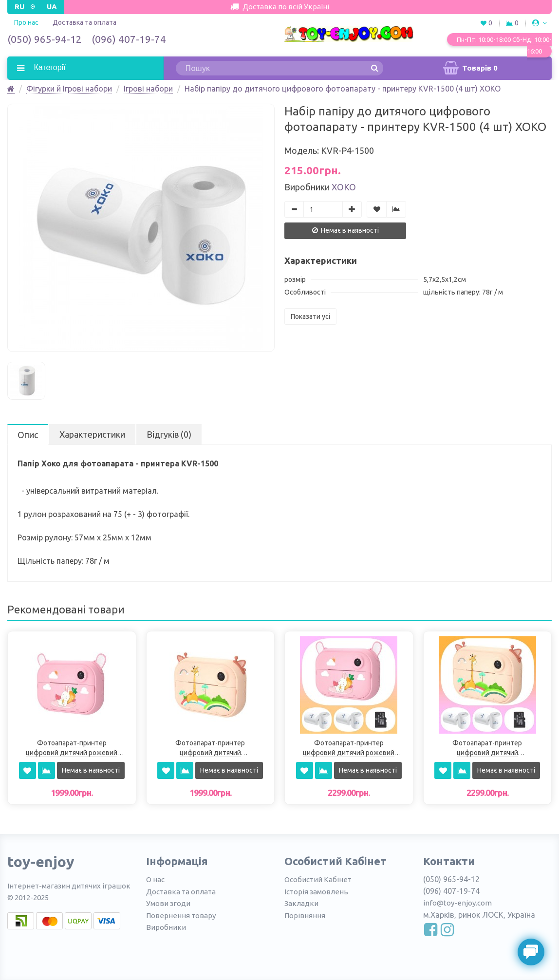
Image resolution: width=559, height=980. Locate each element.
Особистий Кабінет (318, 879)
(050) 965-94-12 (45, 39)
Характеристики (92, 434)
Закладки (301, 903)
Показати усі (310, 316)
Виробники (166, 927)
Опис (28, 435)
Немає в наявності (345, 230)
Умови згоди (168, 903)
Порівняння (305, 915)
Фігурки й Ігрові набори (69, 89)
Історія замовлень (316, 892)
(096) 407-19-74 (129, 39)
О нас (155, 879)
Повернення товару (181, 915)
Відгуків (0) (169, 434)
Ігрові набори (148, 89)
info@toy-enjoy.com (457, 903)
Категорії (49, 67)
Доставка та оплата (84, 22)
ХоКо (344, 187)
